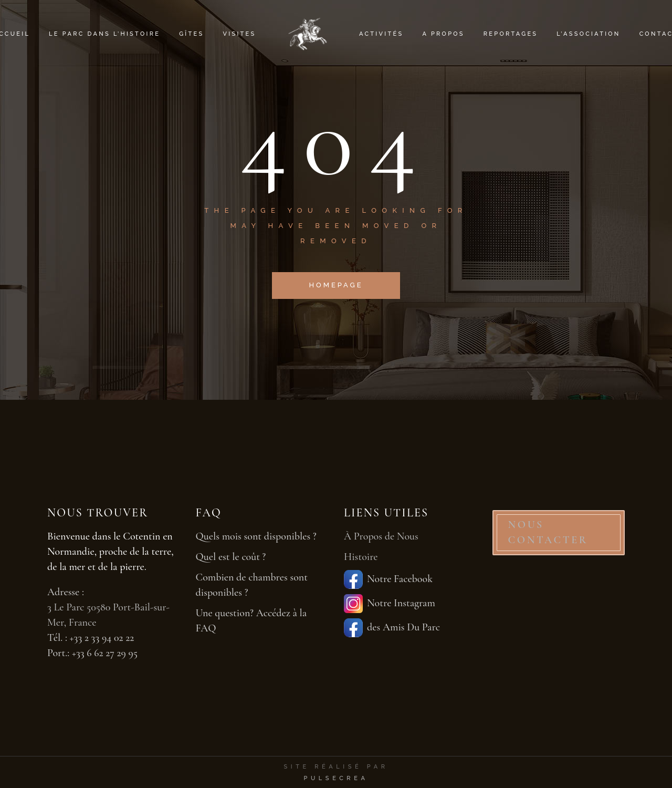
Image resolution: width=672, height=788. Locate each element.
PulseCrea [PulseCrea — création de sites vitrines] (336, 778)
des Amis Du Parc (392, 628)
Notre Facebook (388, 579)
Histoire (361, 557)
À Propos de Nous (381, 536)
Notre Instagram (390, 604)
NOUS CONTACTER (548, 532)
